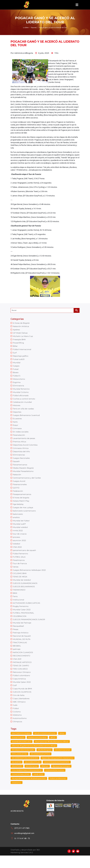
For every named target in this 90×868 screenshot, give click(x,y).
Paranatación (19, 438)
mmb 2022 (18, 537)
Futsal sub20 (19, 360)
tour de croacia (20, 540)
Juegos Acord (19, 486)
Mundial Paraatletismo (23, 476)
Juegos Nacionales (21, 462)
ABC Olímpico (19, 713)
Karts (15, 425)
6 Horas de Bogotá (21, 323)
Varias (16, 574)
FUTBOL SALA (19, 564)
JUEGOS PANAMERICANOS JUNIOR (29, 628)
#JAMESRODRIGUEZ (22, 754)
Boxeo (16, 374)
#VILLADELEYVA (19, 766)
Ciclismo (17, 723)
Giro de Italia (19, 707)
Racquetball (18, 635)
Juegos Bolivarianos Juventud (27, 418)
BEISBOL (17, 656)
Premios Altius (20, 445)
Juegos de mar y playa (23, 513)
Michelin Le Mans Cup (23, 337)
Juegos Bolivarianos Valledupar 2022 (29, 578)
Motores (17, 408)
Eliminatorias (19, 459)
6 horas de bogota (21, 503)
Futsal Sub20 (18, 750)
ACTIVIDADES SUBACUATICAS (27, 612)
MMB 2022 (38, 787)
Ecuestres (17, 421)
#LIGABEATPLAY (33, 774)
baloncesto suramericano (24, 516)
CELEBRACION (20, 625)
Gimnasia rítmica (21, 452)
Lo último (26, 28)
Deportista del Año (21, 455)
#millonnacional (63, 762)
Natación (17, 479)
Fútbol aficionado (21, 398)
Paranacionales (20, 489)
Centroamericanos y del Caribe (27, 483)
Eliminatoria (19, 388)
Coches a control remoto (24, 401)
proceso (17, 544)
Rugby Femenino (21, 615)
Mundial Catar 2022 (22, 618)
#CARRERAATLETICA (41, 766)
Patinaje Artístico (21, 642)
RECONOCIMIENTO (22, 666)
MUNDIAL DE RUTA (22, 649)
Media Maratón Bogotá (23, 472)
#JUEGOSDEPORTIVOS (45, 746)
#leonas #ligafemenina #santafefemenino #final (34, 758)
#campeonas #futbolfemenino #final (52, 754)
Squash (16, 466)
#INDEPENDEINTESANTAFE (57, 774)
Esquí (15, 428)
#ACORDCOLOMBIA (21, 746)
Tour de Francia (20, 571)
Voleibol (17, 550)
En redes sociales (21, 435)
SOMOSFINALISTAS (21, 787)
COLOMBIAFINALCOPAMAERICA (27, 783)
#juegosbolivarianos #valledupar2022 (29, 791)
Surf (15, 354)
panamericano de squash (25, 557)
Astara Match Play (21, 506)
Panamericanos (20, 469)
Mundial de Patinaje (22, 632)
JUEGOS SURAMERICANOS (25, 591)
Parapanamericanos (22, 500)
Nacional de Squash (22, 645)
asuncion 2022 (20, 547)
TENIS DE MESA (20, 584)
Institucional (19, 608)
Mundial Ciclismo (21, 394)
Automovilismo (20, 730)
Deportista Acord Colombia (25, 449)
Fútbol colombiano (22, 686)
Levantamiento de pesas (24, 442)
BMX (15, 601)
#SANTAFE (17, 779)
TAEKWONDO (19, 598)
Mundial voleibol (20, 533)
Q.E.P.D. (16, 493)
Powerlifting (19, 343)
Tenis (15, 605)
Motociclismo (19, 381)
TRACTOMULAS (20, 652)
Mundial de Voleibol (22, 588)
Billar (15, 347)
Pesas (16, 639)
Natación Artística (21, 326)
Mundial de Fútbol (21, 527)
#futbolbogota (45, 762)
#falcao (45, 779)
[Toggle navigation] (77, 5)
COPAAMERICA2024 (55, 783)
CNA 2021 (17, 669)
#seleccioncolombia (37, 750)
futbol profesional (58, 791)
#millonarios (32, 779)
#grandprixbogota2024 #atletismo (58, 770)
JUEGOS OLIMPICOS (22, 703)
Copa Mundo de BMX (23, 700)
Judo (15, 717)
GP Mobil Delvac (20, 333)
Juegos (16, 367)
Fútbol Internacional (22, 350)
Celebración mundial (22, 405)
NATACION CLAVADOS (23, 662)
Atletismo (17, 727)
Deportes (17, 415)
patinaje (17, 659)
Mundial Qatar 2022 (22, 693)
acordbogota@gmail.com (24, 846)
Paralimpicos (19, 567)
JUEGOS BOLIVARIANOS (24, 595)
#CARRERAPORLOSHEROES (25, 770)
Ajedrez (16, 330)
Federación (18, 496)
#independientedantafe (23, 762)
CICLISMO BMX (20, 581)
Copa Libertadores (21, 710)
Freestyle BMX (19, 340)
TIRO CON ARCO (20, 679)
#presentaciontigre (62, 779)
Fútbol (16, 720)
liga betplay (18, 510)
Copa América (19, 690)
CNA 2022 (17, 554)
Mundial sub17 (19, 530)
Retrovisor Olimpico (22, 683)
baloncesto (18, 520)
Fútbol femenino (21, 561)
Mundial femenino (21, 391)
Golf (15, 696)
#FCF (53, 750)
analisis (16, 523)
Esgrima (17, 384)
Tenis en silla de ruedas (24, 411)
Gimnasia (17, 432)
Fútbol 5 (17, 377)
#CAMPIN (17, 774)
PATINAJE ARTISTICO (22, 673)
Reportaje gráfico (21, 357)
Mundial (17, 364)
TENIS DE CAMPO (21, 676)
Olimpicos (18, 734)
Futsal (16, 371)
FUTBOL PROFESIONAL (24, 622)
